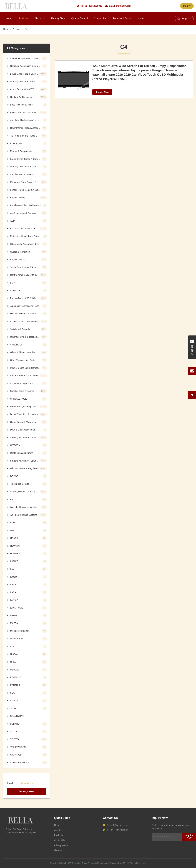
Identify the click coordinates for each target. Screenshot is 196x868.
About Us (40, 18)
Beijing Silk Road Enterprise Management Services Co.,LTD (99, 863)
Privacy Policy (61, 845)
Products (23, 18)
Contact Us (100, 18)
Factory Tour (58, 18)
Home (9, 18)
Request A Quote (122, 18)
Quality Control (79, 18)
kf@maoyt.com (123, 6)
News (141, 18)
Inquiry (187, 6)
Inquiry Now (27, 791)
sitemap (58, 850)
